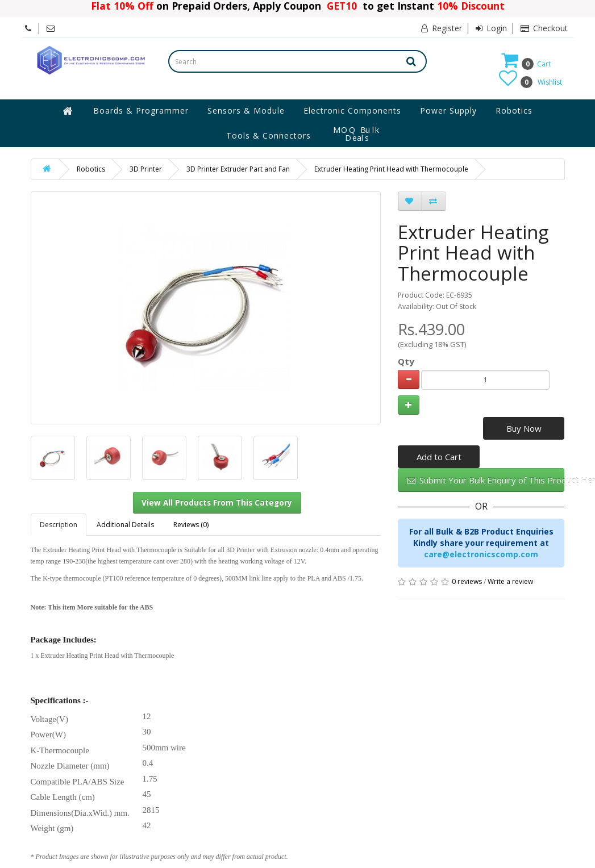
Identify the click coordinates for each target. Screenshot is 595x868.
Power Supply (448, 110)
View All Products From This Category (217, 503)
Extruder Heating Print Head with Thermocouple (391, 169)
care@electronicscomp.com (481, 554)
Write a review (510, 581)
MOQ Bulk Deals (357, 134)
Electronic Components (352, 110)
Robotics (514, 110)
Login (491, 28)
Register (442, 28)
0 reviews (467, 581)
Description (59, 525)
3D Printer (146, 169)
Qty (406, 361)
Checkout (544, 28)
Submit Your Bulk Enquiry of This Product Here (486, 480)
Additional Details (125, 525)
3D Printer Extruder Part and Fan (238, 169)
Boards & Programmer (141, 110)
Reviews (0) (191, 525)
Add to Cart (439, 457)
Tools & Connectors (269, 135)
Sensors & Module (246, 110)
